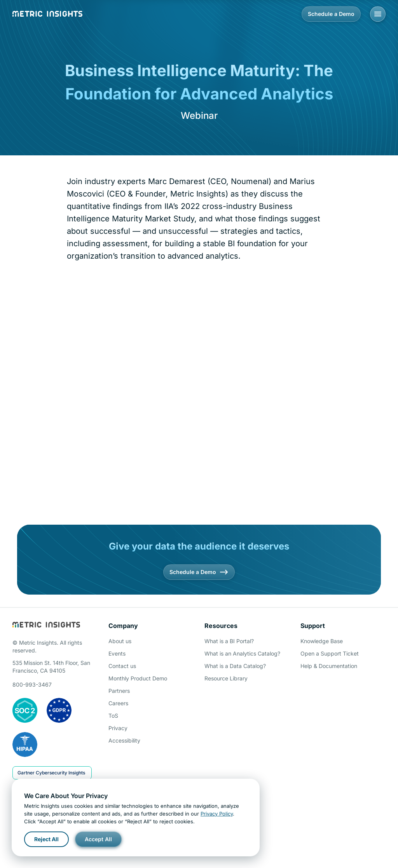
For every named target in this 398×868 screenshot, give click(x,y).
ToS (113, 716)
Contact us (122, 666)
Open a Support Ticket (330, 653)
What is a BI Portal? (229, 641)
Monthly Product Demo (138, 678)
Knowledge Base (322, 641)
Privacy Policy (217, 814)
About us (120, 641)
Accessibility (124, 740)
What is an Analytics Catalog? (242, 653)
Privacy (118, 728)
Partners (119, 691)
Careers (118, 703)
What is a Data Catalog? (235, 666)
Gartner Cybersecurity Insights (51, 773)
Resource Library (226, 678)
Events (117, 653)
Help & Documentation (329, 666)
